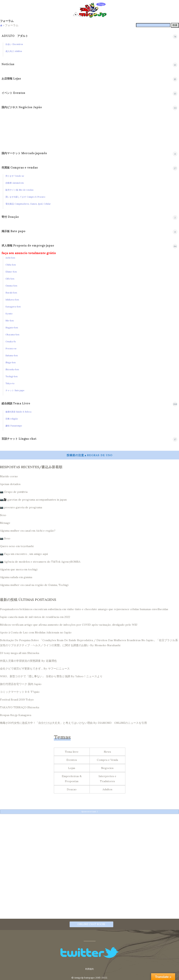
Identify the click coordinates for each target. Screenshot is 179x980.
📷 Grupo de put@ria (14, 492)
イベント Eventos (13, 93)
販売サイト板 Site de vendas (19, 190)
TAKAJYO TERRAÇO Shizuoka (20, 707)
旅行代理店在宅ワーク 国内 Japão (21, 684)
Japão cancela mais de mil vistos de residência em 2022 (35, 617)
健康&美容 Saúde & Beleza (18, 412)
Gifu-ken (10, 279)
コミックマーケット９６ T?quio (20, 692)
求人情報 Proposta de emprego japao (28, 246)
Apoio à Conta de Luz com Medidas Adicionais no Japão (36, 632)
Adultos (107, 789)
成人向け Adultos (14, 51)
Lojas (72, 768)
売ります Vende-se (15, 176)
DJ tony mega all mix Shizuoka (20, 653)
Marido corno (9, 476)
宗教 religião (12, 419)
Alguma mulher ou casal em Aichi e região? (28, 531)
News (107, 752)
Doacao (72, 789)
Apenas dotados (10, 484)
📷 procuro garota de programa (21, 507)
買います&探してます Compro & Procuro (25, 197)
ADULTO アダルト (15, 36)
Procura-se (11, 349)
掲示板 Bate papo (13, 231)
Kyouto (9, 314)
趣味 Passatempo (14, 426)
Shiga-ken (11, 362)
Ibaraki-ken (11, 293)
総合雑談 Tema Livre (16, 403)
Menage (5, 523)
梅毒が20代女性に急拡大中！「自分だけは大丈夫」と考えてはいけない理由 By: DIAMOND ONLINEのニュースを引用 (73, 723)
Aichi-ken (10, 258)
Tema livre (72, 752)
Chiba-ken (11, 265)
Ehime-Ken (11, 272)
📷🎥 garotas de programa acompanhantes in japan (33, 500)
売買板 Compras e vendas (20, 168)
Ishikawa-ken (12, 300)
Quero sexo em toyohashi (17, 546)
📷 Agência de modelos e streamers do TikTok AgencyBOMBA (40, 562)
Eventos (72, 760)
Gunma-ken (11, 286)
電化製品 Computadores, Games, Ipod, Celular (28, 204)
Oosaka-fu (11, 342)
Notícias (8, 64)
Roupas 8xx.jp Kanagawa (16, 715)
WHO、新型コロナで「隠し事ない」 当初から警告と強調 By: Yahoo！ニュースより (51, 676)
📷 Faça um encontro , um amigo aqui (24, 554)
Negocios (107, 768)
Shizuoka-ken (12, 369)
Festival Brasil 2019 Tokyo (17, 700)
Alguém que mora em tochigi (19, 569)
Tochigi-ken (12, 376)
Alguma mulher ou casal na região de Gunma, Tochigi (34, 585)
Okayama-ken (12, 335)
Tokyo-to (10, 383)
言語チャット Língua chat (19, 439)
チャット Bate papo (15, 390)
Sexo (3, 515)
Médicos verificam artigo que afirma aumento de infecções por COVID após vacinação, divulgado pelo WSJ (69, 625)
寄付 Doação (10, 217)
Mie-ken (10, 321)
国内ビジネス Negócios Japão (22, 107)
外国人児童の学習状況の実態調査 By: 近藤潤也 (28, 661)
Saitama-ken (12, 355)
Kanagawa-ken (13, 307)
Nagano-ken (12, 328)
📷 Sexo (5, 538)
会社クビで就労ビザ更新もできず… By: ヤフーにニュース (35, 669)
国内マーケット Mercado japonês (24, 153)
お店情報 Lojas (11, 79)
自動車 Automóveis (15, 183)
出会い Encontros (14, 44)
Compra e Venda (107, 760)
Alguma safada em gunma (16, 577)
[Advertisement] (89, 844)
